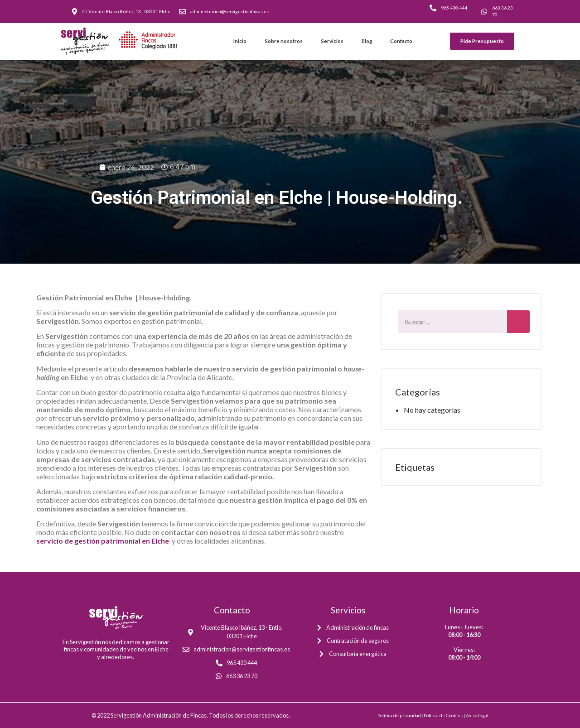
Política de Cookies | (445, 715)
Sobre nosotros (284, 41)
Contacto (401, 41)
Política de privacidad (399, 715)
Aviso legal (477, 715)
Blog (367, 41)
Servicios (332, 41)
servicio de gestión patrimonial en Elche (103, 541)
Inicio (240, 41)
